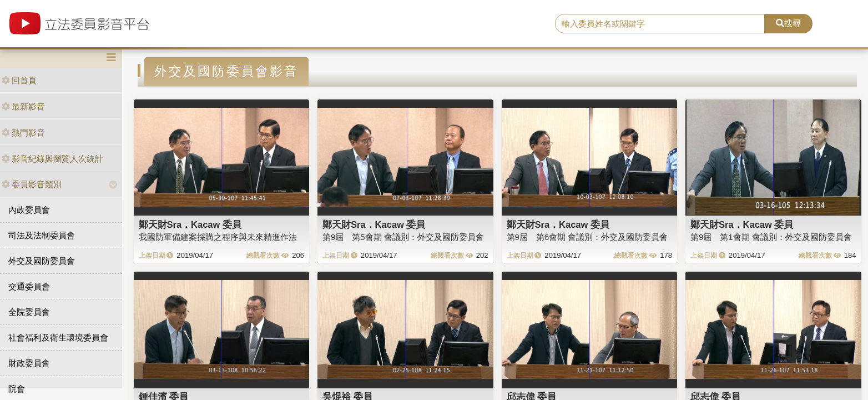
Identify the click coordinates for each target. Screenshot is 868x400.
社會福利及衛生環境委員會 (58, 337)
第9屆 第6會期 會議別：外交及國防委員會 (587, 237)
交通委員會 (29, 286)
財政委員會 (29, 363)
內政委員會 (29, 210)
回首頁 (19, 80)
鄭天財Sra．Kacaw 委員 (190, 224)
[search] (660, 24)
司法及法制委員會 (42, 235)
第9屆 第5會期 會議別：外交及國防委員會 (403, 237)
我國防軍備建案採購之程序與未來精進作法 (218, 237)
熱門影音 (23, 132)
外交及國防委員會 (42, 261)
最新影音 (23, 106)
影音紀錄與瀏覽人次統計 (52, 159)
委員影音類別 (32, 184)
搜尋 (788, 23)
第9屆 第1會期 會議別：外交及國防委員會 (771, 237)
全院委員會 (29, 312)
